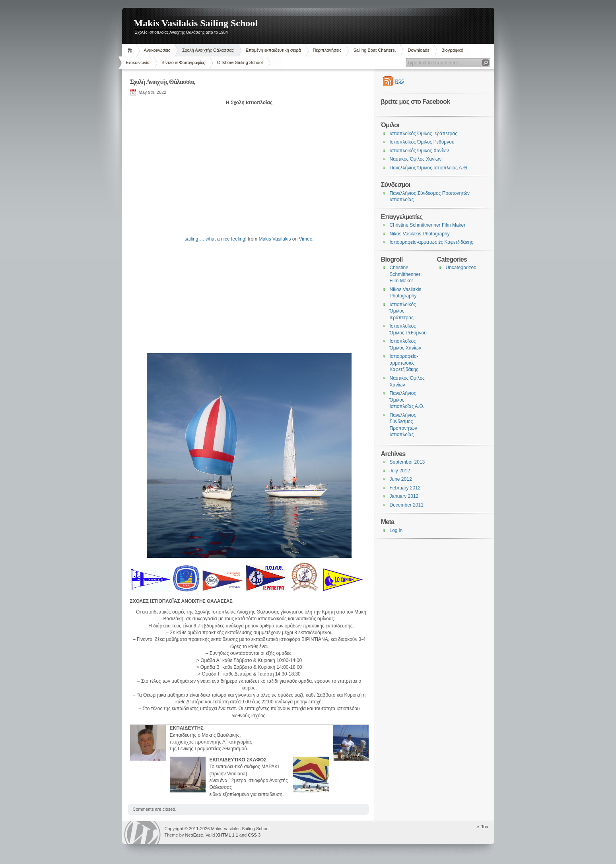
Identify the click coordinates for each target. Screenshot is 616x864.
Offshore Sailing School (240, 62)
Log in (396, 530)
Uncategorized (461, 268)
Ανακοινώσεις (157, 50)
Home (131, 50)
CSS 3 (254, 835)
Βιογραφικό (452, 50)
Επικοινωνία (138, 62)
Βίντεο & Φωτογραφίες (183, 62)
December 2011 (407, 505)
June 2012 (401, 479)
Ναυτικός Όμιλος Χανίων (416, 159)
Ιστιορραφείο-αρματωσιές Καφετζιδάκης (431, 242)
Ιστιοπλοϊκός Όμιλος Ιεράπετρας (424, 134)
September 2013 (407, 462)
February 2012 (405, 488)
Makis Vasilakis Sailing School (196, 23)
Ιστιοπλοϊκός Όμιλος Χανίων (419, 151)
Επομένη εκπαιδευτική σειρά (273, 50)
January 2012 (404, 496)
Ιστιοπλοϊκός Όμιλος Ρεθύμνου (422, 142)
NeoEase (194, 835)
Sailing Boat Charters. (374, 50)
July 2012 (400, 471)
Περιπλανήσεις (327, 50)
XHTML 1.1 (227, 835)
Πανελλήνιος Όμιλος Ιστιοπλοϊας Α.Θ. (429, 168)
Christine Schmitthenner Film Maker (428, 225)
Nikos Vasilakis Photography (420, 234)
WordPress (142, 832)
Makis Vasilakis (275, 239)
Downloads (418, 50)
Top (485, 827)
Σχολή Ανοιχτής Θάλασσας (208, 50)
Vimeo (306, 239)
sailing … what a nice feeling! (215, 239)
